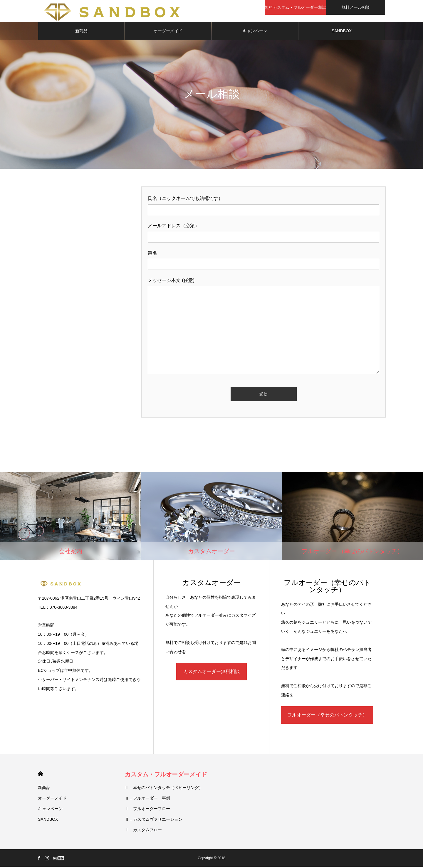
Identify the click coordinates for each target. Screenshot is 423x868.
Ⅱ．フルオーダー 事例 (147, 799)
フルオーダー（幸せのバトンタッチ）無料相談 (327, 719)
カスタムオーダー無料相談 (211, 673)
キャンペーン (255, 32)
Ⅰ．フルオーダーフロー (147, 810)
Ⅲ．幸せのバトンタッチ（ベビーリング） (164, 789)
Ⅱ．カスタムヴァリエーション (154, 820)
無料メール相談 (356, 7)
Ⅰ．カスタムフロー (143, 831)
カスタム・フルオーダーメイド (166, 776)
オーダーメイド (168, 32)
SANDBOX (342, 32)
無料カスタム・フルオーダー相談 (296, 7)
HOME (40, 775)
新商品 (81, 32)
